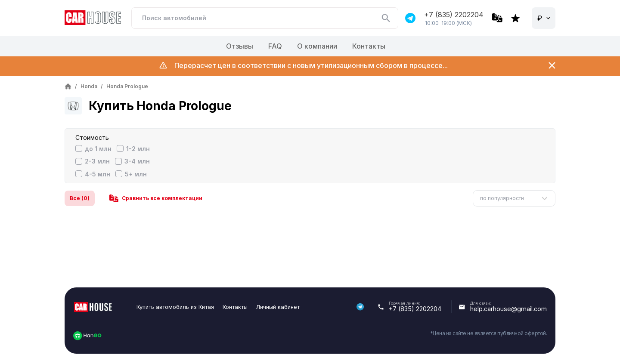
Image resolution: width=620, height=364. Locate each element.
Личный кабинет (278, 307)
